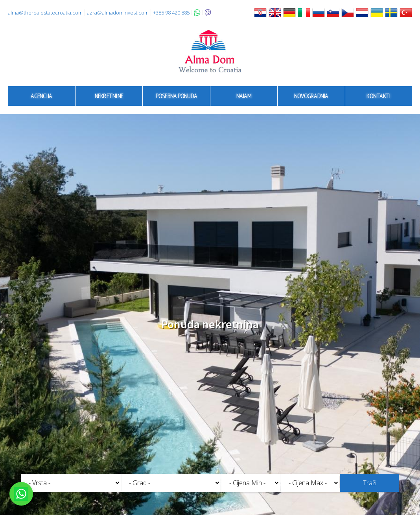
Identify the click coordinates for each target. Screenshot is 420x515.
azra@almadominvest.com (118, 13)
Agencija (41, 96)
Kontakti (379, 96)
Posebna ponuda (177, 96)
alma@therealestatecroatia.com (45, 13)
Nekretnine (109, 96)
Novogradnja (311, 96)
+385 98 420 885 (171, 13)
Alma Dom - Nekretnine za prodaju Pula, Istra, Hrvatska (210, 51)
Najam (244, 96)
